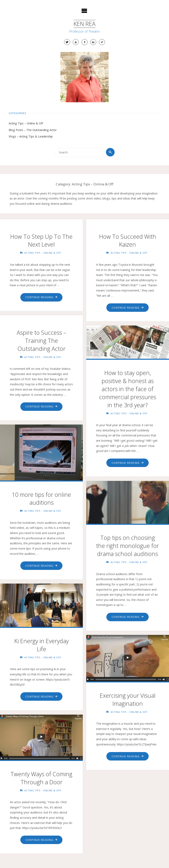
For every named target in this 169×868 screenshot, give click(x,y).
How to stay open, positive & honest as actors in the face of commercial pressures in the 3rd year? (128, 389)
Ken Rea (84, 24)
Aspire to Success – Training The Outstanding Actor (41, 341)
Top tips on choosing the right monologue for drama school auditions (128, 546)
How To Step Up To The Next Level (41, 241)
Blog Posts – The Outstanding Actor (33, 130)
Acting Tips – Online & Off (26, 123)
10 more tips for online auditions (41, 499)
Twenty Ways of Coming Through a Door (41, 778)
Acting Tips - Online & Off (43, 253)
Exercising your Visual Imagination (128, 700)
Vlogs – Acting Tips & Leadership (31, 137)
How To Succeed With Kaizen (128, 241)
